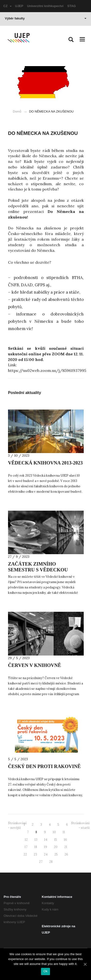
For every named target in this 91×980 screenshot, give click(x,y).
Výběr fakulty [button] (46, 18)
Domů (17, 111)
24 (46, 854)
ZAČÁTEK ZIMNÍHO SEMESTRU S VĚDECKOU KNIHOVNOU (38, 570)
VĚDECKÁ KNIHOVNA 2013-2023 (45, 463)
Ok (45, 971)
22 (25, 854)
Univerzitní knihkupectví (45, 6)
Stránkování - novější (17, 825)
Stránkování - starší (80, 825)
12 (26, 840)
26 (66, 854)
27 (41, 862)
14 (46, 840)
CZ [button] (8, 6)
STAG (71, 6)
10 (54, 832)
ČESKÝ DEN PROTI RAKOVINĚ (44, 766)
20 (56, 847)
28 (51, 862)
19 (45, 847)
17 (26, 847)
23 (35, 854)
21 (66, 847)
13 (36, 840)
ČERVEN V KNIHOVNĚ (35, 665)
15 (56, 840)
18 (36, 847)
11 (64, 832)
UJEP (19, 6)
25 (56, 854)
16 (65, 840)
